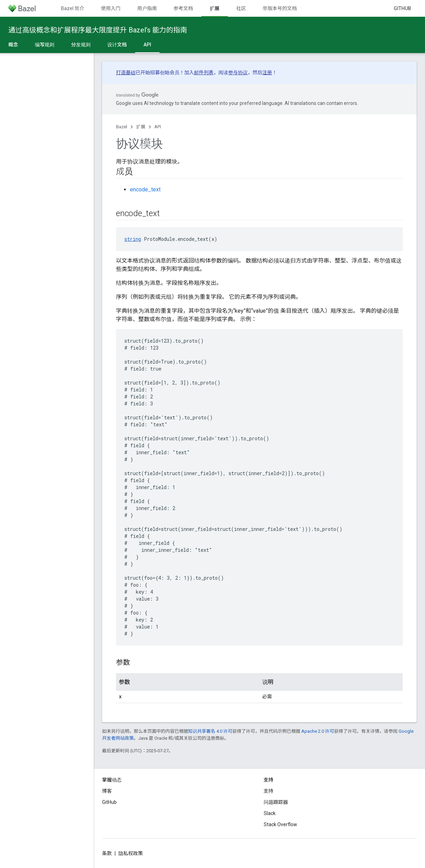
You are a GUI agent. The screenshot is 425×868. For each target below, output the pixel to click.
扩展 (141, 127)
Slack (270, 813)
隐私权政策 (131, 853)
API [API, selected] (147, 45)
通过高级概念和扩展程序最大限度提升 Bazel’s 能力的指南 (98, 30)
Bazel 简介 (73, 8)
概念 (13, 45)
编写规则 (45, 45)
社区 (241, 8)
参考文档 (183, 8)
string (133, 239)
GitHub (402, 8)
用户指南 (147, 8)
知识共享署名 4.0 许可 (210, 731)
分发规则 (81, 45)
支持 (269, 791)
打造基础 (126, 73)
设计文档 (117, 45)
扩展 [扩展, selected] (215, 8)
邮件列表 (204, 73)
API (158, 127)
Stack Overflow (280, 824)
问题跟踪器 (276, 802)
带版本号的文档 (280, 8)
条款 (107, 853)
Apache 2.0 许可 (318, 731)
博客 (107, 791)
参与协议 (238, 73)
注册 (267, 73)
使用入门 (111, 8)
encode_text (145, 189)
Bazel (122, 127)
